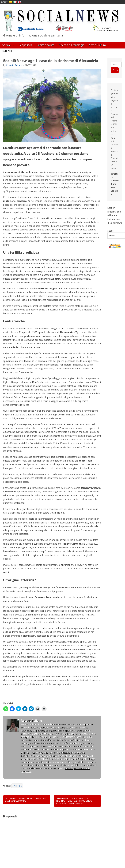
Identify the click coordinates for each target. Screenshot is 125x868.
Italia (15, 2)
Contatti (7, 51)
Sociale (7, 45)
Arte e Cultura (97, 45)
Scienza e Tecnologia (72, 45)
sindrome (17, 786)
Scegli (110, 231)
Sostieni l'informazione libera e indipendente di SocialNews (115, 215)
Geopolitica (25, 45)
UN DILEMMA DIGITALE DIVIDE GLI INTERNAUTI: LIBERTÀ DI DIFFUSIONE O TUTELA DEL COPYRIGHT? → (74, 801)
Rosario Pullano (14, 65)
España (11, 2)
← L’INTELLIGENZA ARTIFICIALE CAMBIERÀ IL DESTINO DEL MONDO (26, 800)
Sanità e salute (45, 45)
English (19, 2)
